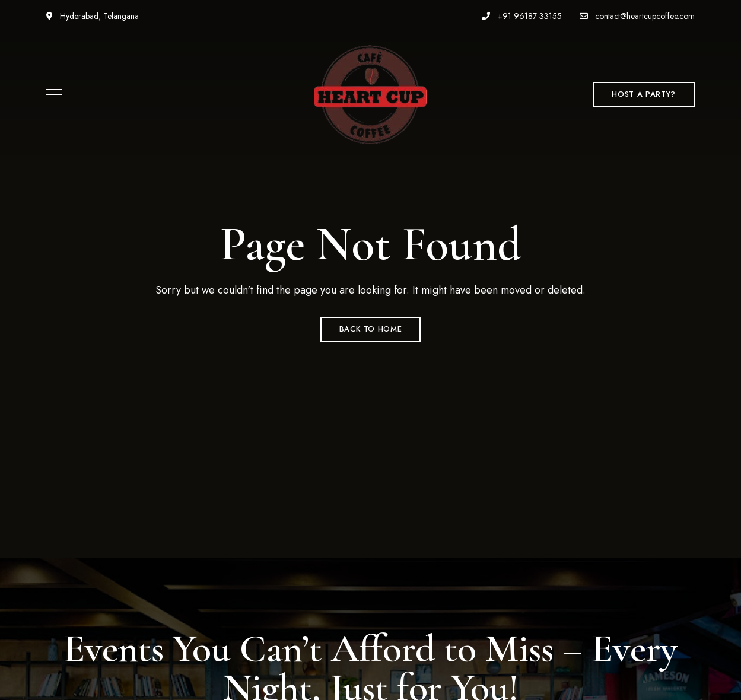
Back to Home (371, 329)
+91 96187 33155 (522, 16)
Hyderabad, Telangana (93, 16)
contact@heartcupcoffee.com (637, 16)
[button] (643, 94)
